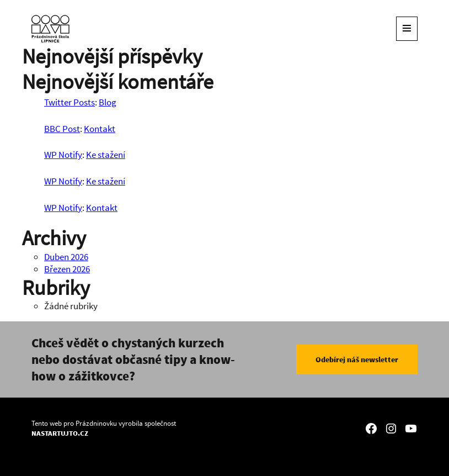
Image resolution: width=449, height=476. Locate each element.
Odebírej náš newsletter (357, 359)
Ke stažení (106, 155)
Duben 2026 (66, 257)
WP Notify (63, 155)
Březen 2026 (67, 269)
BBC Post (62, 129)
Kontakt (100, 129)
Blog (108, 102)
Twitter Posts (70, 102)
